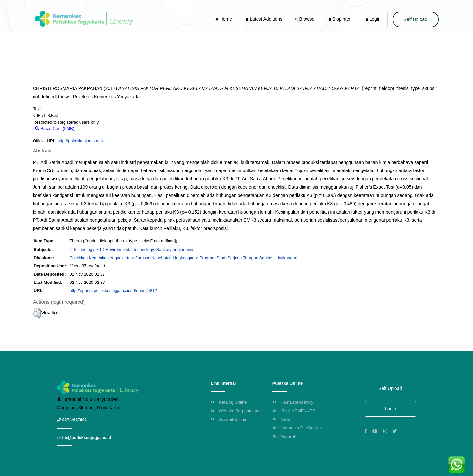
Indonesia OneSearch (297, 428)
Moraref (284, 436)
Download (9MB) (93, 129)
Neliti (281, 419)
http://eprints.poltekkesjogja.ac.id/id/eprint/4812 (113, 291)
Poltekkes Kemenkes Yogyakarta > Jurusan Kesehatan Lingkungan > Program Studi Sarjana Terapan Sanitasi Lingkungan (183, 258)
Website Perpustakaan (236, 411)
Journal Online (228, 419)
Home (224, 19)
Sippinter (340, 19)
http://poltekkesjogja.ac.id (81, 141)
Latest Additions (264, 19)
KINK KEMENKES (294, 411)
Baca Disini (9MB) (55, 129)
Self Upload (416, 19)
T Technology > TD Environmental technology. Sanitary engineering (132, 249)
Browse (305, 19)
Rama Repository (293, 402)
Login (373, 19)
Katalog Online (229, 402)
